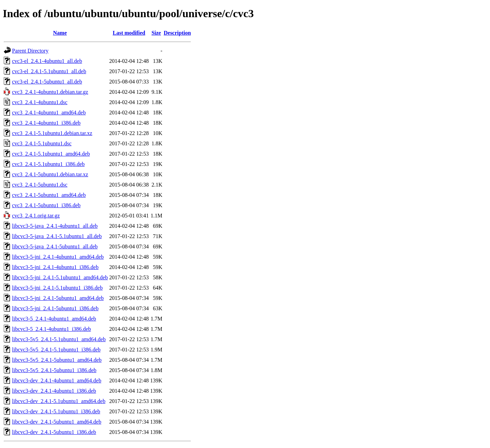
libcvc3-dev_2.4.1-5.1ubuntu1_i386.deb (56, 411)
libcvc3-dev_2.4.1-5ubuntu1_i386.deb (54, 432)
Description (177, 33)
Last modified (129, 33)
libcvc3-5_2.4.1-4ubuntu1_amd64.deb (54, 319)
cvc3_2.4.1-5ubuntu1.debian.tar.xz (50, 174)
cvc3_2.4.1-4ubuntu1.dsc (40, 102)
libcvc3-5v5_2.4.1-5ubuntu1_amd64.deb (57, 360)
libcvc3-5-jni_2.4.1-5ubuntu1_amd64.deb (58, 298)
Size (156, 33)
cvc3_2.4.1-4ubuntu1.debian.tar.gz (50, 92)
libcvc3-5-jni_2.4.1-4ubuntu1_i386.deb (55, 267)
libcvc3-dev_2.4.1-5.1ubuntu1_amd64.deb (59, 401)
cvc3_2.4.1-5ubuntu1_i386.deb (46, 205)
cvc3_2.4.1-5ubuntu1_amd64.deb (49, 195)
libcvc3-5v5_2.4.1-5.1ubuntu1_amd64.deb (59, 339)
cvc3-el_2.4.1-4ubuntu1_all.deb (47, 61)
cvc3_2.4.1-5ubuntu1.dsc (40, 185)
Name (60, 33)
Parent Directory (30, 51)
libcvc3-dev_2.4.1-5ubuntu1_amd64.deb (57, 422)
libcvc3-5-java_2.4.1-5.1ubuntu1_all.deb (57, 236)
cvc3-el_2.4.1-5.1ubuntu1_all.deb (49, 71)
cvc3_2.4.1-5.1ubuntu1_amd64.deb (51, 154)
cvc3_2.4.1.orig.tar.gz (36, 216)
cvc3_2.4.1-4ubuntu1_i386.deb (46, 123)
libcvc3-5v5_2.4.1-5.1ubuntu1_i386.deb (56, 350)
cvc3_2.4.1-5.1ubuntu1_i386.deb (48, 164)
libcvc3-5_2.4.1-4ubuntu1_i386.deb (52, 329)
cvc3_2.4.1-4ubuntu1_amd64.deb (49, 113)
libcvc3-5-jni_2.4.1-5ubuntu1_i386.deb (55, 308)
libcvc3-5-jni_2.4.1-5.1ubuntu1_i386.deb (57, 288)
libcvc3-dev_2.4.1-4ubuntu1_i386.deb (54, 391)
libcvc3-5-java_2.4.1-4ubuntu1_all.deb (55, 226)
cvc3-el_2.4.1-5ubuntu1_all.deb (47, 82)
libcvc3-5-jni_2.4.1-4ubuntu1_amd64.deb (58, 257)
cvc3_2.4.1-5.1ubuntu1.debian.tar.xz (52, 133)
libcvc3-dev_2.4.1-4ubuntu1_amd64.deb (57, 380)
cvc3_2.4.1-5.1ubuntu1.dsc (42, 143)
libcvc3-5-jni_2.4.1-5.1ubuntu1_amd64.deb (60, 277)
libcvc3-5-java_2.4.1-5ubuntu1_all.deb (55, 247)
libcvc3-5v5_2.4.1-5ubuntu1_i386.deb (54, 370)
